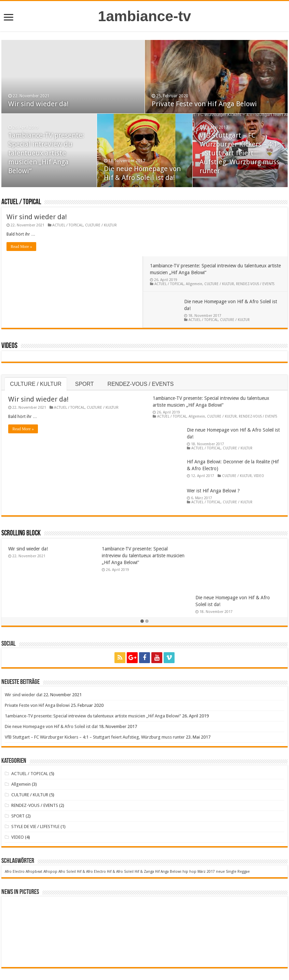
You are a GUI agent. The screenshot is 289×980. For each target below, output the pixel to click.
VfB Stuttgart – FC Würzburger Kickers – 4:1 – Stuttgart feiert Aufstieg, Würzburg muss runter (239, 153)
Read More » (21, 247)
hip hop (189, 823)
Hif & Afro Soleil (120, 823)
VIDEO (259, 427)
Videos (9, 297)
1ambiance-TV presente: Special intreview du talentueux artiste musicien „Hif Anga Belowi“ (46, 153)
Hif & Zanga (144, 823)
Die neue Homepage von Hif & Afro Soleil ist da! (51, 678)
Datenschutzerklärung (191, 971)
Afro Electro (15, 823)
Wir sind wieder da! (38, 104)
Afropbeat (34, 823)
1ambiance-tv (145, 16)
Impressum (154, 971)
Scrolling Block (21, 485)
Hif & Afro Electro (91, 823)
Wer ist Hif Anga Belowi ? (213, 442)
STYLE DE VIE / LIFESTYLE (35, 778)
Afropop (50, 823)
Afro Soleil (67, 823)
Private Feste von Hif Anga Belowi (204, 104)
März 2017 (206, 823)
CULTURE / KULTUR (101, 225)
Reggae (244, 823)
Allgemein (196, 235)
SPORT (85, 335)
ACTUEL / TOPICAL (21, 202)
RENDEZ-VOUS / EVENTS (258, 235)
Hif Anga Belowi (168, 823)
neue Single (226, 823)
